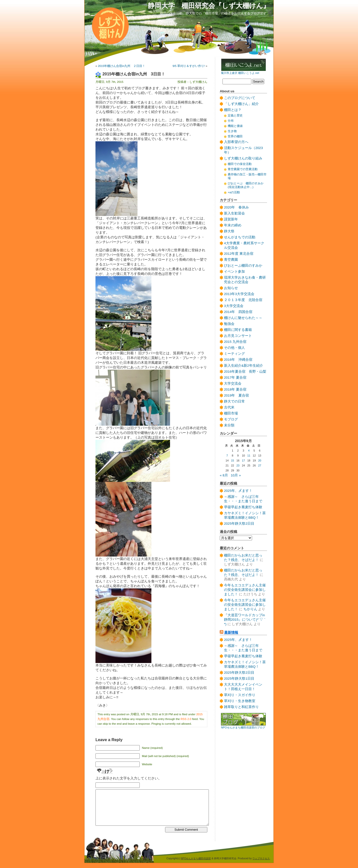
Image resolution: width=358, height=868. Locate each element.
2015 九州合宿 (235, 342)
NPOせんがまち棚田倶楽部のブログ (243, 727)
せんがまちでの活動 (240, 237)
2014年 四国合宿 (238, 312)
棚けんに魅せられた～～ (243, 318)
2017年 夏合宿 (235, 378)
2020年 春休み (236, 207)
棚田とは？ (233, 110)
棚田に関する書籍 (238, 330)
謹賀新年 (231, 219)
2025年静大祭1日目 (239, 679)
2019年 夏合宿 (236, 395)
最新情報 (231, 633)
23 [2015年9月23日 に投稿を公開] (238, 465)
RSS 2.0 (186, 719)
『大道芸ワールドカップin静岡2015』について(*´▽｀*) (245, 620)
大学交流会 (233, 383)
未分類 (229, 425)
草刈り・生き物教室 (240, 701)
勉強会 (229, 324)
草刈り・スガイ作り (240, 695)
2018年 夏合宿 (235, 389)
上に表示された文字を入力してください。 (129, 778)
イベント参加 (234, 272)
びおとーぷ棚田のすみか (243, 266)
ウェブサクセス (261, 858)
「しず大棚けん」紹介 (241, 104)
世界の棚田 (235, 136)
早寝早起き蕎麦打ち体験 (243, 507)
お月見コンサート (238, 336)
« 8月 (224, 475)
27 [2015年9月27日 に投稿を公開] (260, 465)
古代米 (229, 407)
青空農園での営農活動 (243, 169)
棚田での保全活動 (240, 164)
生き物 (232, 131)
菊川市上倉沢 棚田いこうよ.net (240, 73)
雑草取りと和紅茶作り (241, 707)
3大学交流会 (234, 306)
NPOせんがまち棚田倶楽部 (196, 858)
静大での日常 (234, 401)
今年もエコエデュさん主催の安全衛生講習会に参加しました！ (245, 590)
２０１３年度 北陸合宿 (243, 300)
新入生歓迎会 (234, 213)
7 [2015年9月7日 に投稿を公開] (227, 456)
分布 (231, 121)
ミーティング (234, 354)
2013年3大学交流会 (239, 294)
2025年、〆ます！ (238, 491)
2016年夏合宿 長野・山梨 (245, 372)
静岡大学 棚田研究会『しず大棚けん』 (209, 6)
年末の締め (233, 225)
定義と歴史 (235, 115)
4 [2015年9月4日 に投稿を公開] (249, 451)
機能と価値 (235, 126)
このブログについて (240, 98)
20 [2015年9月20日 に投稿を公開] (260, 460)
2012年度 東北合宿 (239, 254)
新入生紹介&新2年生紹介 (244, 366)
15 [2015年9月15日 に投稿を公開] (232, 460)
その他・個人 (234, 348)
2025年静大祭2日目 (239, 524)
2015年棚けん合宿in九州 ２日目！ (122, 66)
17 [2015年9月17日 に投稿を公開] (243, 460)
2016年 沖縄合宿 (238, 360)
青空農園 (231, 260)
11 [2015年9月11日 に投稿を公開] (249, 456)
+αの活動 (234, 192)
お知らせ (231, 288)
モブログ (231, 419)
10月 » (236, 475)
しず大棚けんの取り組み (243, 158)
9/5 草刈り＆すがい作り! (189, 66)
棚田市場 (231, 413)
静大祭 (229, 231)
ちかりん (250, 609)
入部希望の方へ (236, 142)
